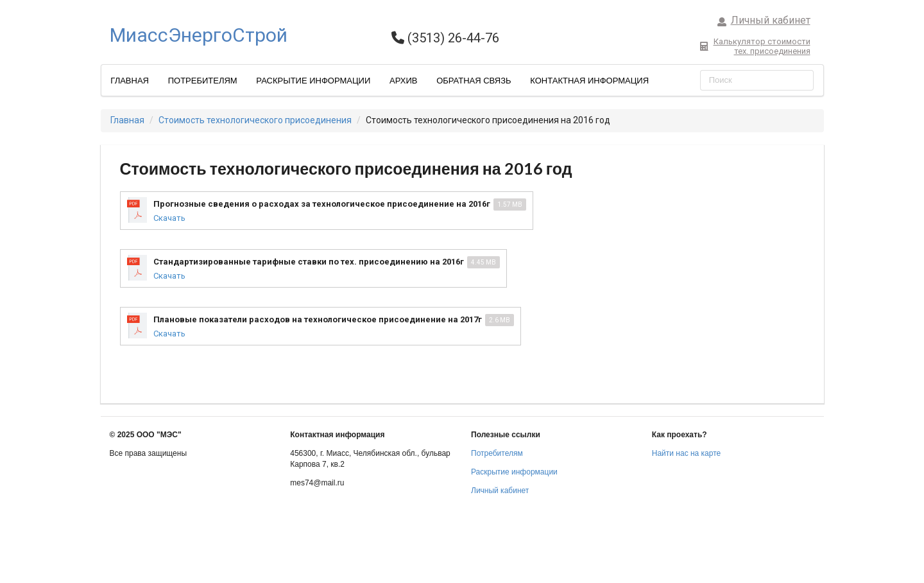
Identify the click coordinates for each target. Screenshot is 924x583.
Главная (130, 81)
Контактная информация (589, 81)
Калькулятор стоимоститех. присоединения (755, 46)
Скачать (169, 218)
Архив (403, 81)
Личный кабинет (764, 20)
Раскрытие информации (313, 81)
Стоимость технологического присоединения (255, 120)
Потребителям (203, 81)
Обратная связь (474, 81)
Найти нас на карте (686, 453)
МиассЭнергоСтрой (199, 35)
